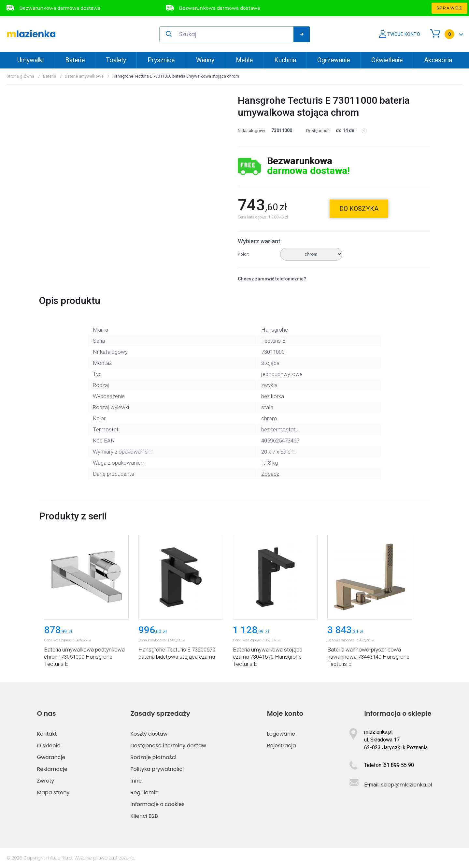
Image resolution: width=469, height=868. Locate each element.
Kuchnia (285, 60)
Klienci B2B (144, 816)
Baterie (75, 60)
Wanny (205, 60)
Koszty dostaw (149, 734)
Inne (136, 781)
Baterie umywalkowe (84, 76)
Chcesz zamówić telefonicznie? (272, 279)
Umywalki (30, 60)
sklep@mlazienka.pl (406, 785)
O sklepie (49, 746)
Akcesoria (438, 60)
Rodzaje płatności (154, 757)
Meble (244, 60)
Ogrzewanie (334, 60)
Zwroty (45, 781)
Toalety (116, 60)
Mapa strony (53, 793)
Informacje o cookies (158, 804)
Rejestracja (282, 746)
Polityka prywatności (157, 769)
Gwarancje (51, 757)
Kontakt (47, 734)
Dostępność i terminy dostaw (168, 746)
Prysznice (161, 60)
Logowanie (281, 734)
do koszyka (359, 209)
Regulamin (145, 793)
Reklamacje (52, 769)
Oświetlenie (387, 60)
